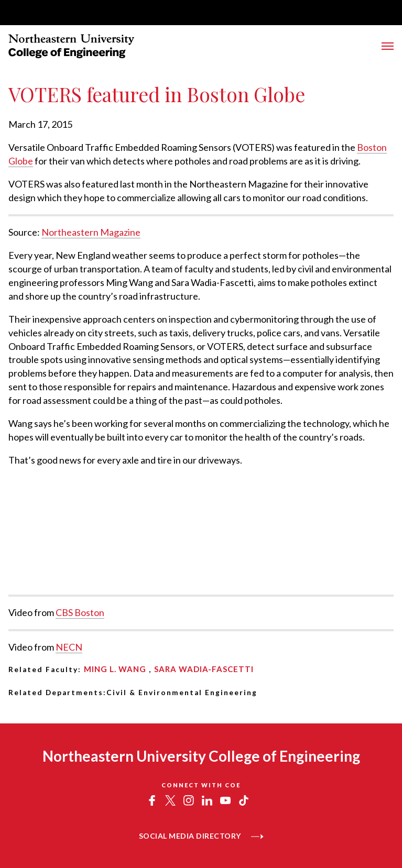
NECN (69, 647)
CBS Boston (80, 612)
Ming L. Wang (115, 669)
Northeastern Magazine (91, 232)
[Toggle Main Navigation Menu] (388, 46)
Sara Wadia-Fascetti (204, 669)
